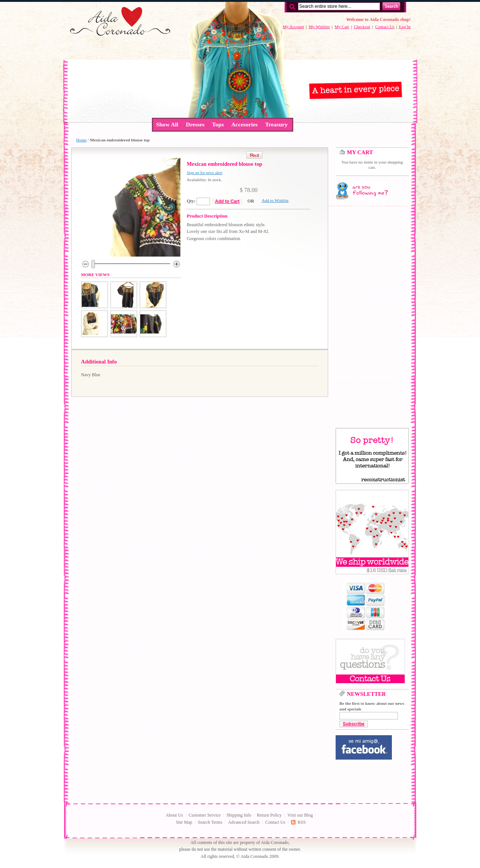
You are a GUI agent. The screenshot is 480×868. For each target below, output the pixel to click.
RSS (302, 822)
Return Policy (269, 815)
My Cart (342, 27)
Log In (405, 27)
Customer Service (205, 815)
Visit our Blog (300, 815)
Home (81, 140)
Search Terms (210, 822)
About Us (174, 815)
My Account (293, 27)
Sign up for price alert (205, 173)
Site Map (184, 822)
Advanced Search (244, 822)
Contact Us (385, 27)
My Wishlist (319, 27)
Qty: (191, 201)
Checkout (362, 27)
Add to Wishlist (275, 200)
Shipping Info (239, 815)
